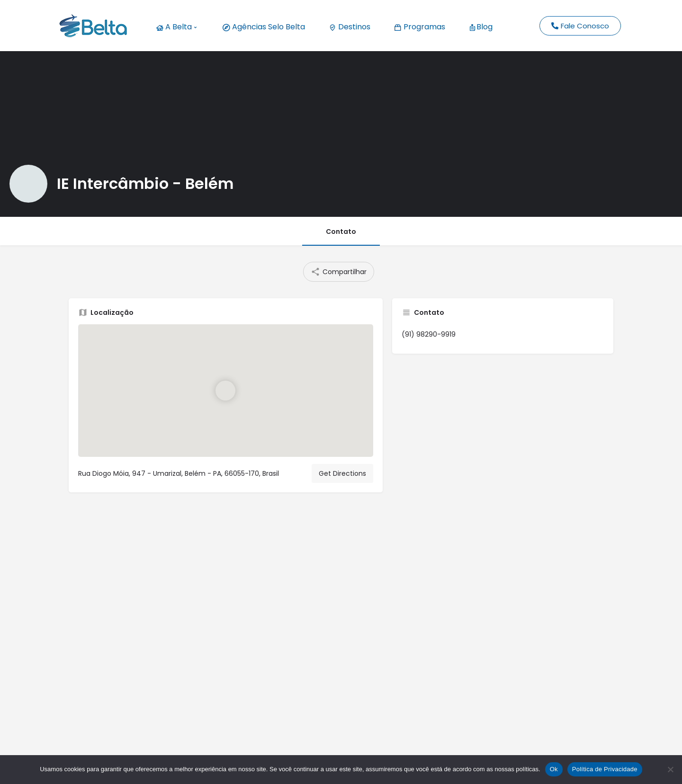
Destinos (350, 27)
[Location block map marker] (225, 391)
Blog (481, 27)
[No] (670, 769)
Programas (420, 27)
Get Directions (342, 473)
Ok (554, 769)
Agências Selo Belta (264, 27)
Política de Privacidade (605, 769)
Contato (341, 232)
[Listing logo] (28, 184)
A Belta (176, 27)
